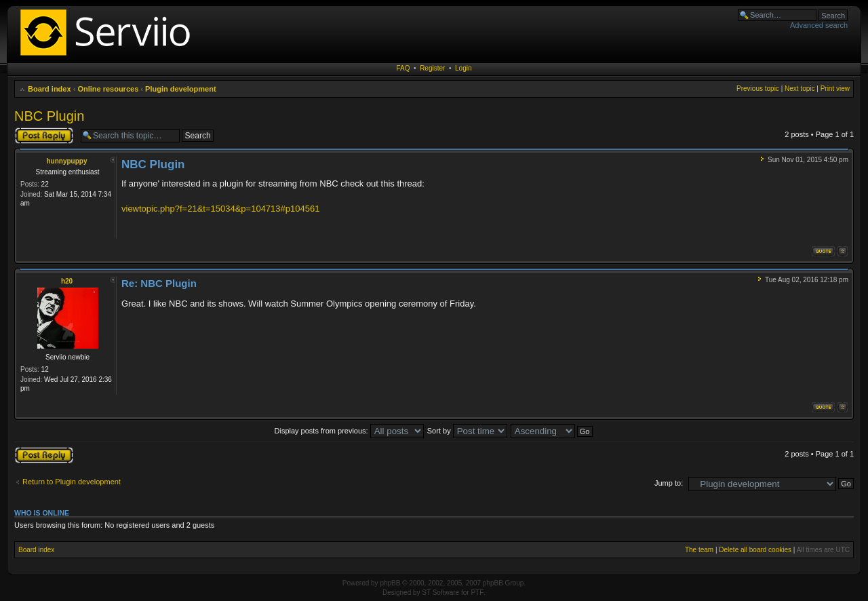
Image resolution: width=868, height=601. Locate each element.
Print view (835, 89)
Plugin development (181, 89)
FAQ (403, 68)
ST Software (440, 593)
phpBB (390, 583)
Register (432, 68)
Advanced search (819, 25)
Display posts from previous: (349, 431)
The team (699, 550)
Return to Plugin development (72, 482)
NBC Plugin (49, 116)
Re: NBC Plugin (159, 283)
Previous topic (758, 89)
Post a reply (44, 136)
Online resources (108, 89)
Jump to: (669, 483)
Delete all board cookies (755, 550)
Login (463, 68)
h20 (67, 281)
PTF (477, 593)
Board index (50, 89)
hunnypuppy (67, 161)
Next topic (800, 89)
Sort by (467, 431)
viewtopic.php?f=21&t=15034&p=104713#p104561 (220, 209)
